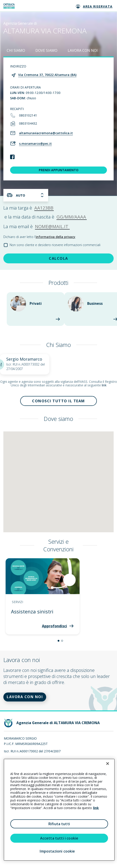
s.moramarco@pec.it (35, 144)
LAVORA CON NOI (83, 50)
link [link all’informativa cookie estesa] (96, 808)
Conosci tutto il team (58, 401)
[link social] (12, 157)
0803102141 (28, 115)
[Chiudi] (108, 764)
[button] (58, 641)
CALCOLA (58, 258)
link (104, 385)
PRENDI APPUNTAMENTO (59, 170)
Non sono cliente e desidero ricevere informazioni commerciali (55, 245)
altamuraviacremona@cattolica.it (46, 133)
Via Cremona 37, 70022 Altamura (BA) (47, 75)
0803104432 (28, 123)
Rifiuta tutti (59, 824)
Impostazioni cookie (57, 851)
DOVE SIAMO (46, 50)
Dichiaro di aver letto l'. (40, 237)
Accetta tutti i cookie (59, 838)
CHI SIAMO (16, 50)
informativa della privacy (55, 237)
